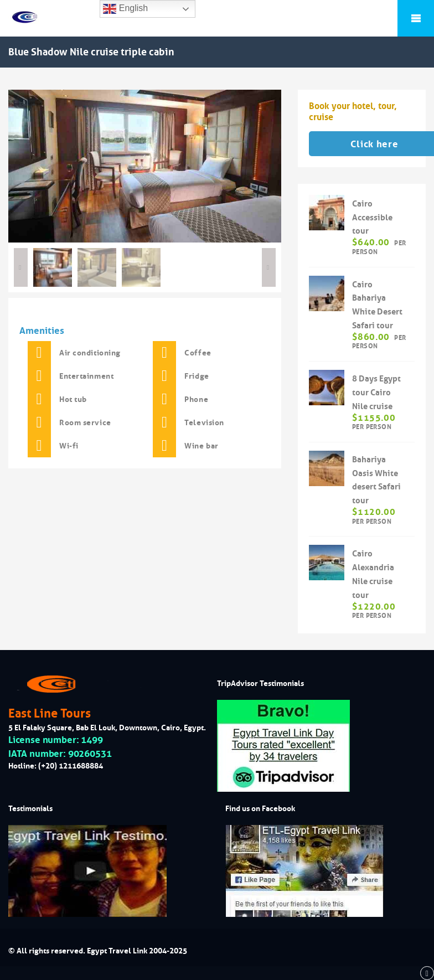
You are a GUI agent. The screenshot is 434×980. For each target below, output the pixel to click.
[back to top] (427, 973)
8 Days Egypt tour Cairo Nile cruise (376, 392)
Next (269, 267)
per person (379, 247)
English (125, 9)
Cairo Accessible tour (372, 217)
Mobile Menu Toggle (416, 18)
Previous (21, 267)
